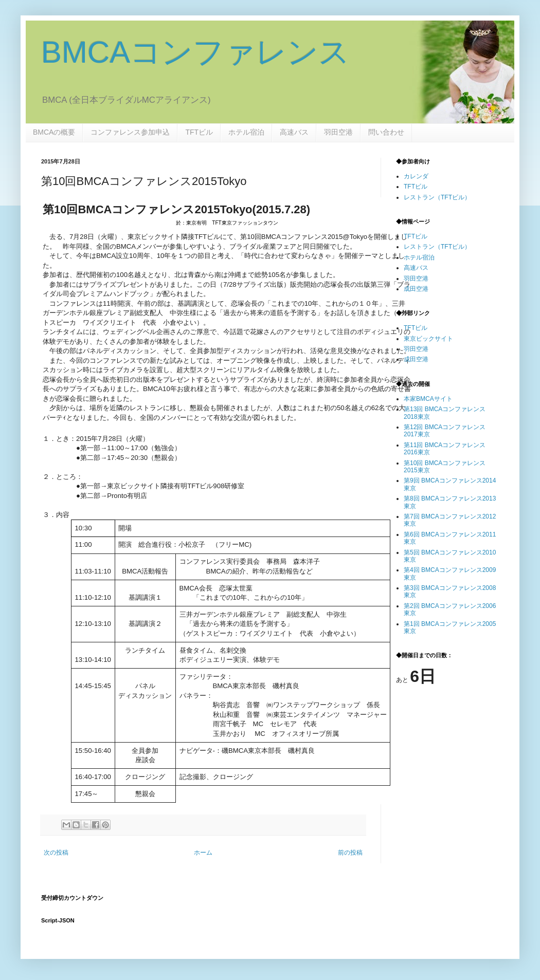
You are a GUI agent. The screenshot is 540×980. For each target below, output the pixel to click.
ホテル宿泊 (246, 132)
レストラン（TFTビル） (437, 197)
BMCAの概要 (54, 132)
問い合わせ (386, 132)
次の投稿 (56, 853)
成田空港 (416, 289)
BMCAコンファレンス (195, 52)
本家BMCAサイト (428, 399)
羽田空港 (338, 132)
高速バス (294, 132)
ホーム (203, 853)
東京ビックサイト (428, 339)
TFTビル (199, 132)
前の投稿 (350, 853)
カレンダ (416, 176)
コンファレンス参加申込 (130, 132)
